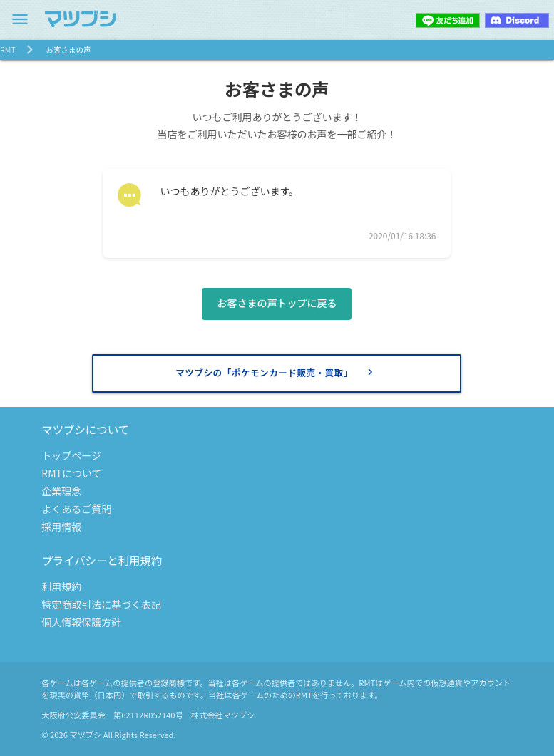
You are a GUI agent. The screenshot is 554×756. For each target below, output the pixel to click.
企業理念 (61, 491)
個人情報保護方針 (81, 622)
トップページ (71, 455)
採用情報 (61, 527)
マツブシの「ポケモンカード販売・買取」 (276, 372)
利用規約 (61, 586)
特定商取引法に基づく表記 (101, 604)
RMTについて (71, 473)
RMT (7, 50)
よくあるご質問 (76, 509)
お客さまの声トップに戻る (277, 303)
